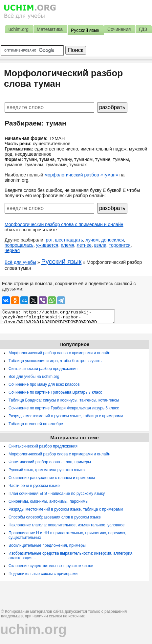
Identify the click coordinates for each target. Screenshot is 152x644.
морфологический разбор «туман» (81, 175)
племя (67, 245)
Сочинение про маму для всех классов (44, 384)
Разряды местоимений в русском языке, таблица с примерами (66, 416)
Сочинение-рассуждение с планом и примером (52, 478)
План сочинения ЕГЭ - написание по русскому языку (57, 494)
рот (49, 240)
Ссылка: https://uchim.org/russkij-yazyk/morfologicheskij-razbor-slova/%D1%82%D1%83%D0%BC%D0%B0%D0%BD (58, 316)
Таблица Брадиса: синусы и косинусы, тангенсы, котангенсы (64, 400)
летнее (84, 245)
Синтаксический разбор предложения (43, 369)
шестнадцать (69, 240)
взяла (100, 245)
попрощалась (19, 245)
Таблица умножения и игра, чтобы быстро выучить (55, 361)
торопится (120, 245)
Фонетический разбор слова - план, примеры (50, 462)
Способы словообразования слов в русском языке (55, 517)
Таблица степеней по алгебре (36, 424)
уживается (47, 245)
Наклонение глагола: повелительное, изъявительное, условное (66, 525)
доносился (112, 240)
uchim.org (33, 629)
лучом (92, 240)
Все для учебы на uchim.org (34, 377)
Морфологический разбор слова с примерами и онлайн (64, 224)
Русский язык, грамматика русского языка (47, 470)
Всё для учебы (20, 262)
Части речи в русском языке (34, 486)
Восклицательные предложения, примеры (47, 545)
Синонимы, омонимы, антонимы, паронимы (48, 501)
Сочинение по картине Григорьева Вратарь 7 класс (55, 392)
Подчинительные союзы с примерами (43, 574)
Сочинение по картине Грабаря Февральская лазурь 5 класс (64, 408)
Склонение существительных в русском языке (51, 566)
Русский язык (61, 262)
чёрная (12, 250)
